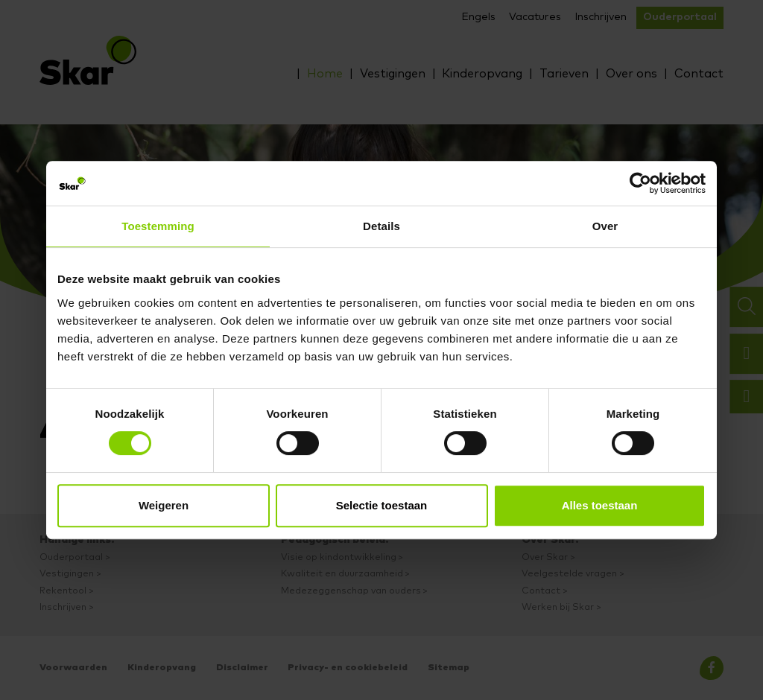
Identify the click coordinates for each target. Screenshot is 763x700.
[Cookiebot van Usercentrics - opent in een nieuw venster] (640, 183)
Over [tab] (605, 226)
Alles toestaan (600, 505)
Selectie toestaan (382, 505)
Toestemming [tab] (158, 226)
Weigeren (164, 505)
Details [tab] (381, 226)
